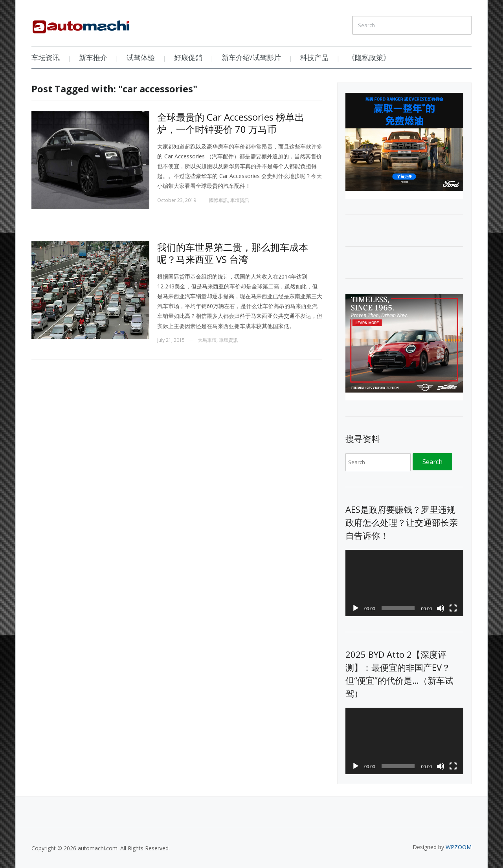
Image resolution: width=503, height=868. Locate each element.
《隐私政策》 (369, 57)
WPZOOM (459, 847)
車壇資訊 (240, 200)
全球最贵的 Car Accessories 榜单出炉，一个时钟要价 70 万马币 (231, 123)
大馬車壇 (207, 340)
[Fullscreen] (453, 608)
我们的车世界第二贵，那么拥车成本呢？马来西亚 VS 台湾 (233, 253)
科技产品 (314, 57)
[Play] (356, 608)
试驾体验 (141, 57)
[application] (404, 583)
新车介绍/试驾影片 (251, 57)
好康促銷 (188, 57)
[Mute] (441, 608)
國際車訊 (218, 200)
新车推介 (93, 57)
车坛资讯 (46, 57)
